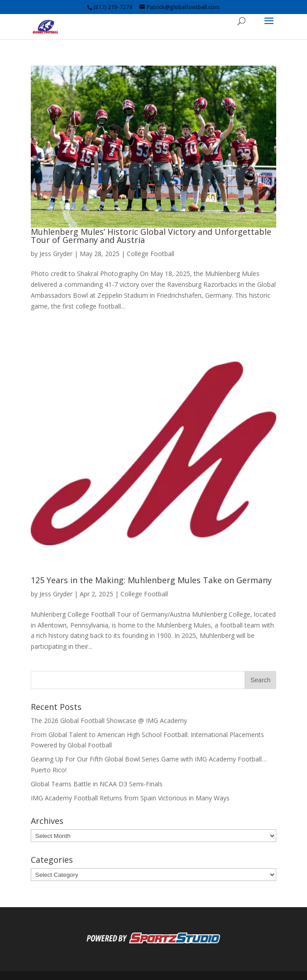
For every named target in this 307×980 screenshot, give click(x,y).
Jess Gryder (56, 254)
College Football (151, 254)
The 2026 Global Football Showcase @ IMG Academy (109, 721)
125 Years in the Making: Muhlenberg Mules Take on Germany (151, 580)
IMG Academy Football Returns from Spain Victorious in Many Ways (130, 798)
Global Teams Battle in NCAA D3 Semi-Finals (97, 784)
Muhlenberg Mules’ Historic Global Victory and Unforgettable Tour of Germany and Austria (151, 236)
